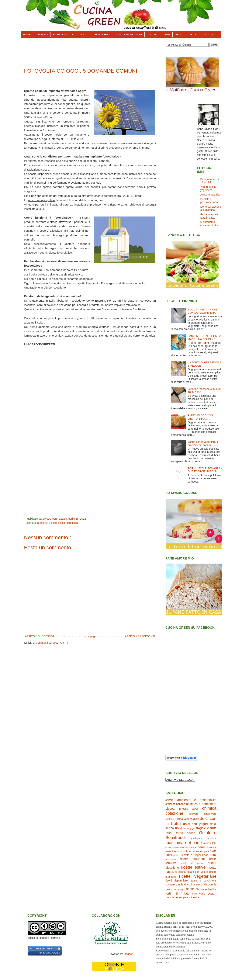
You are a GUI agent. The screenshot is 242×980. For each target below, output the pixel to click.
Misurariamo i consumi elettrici (210, 224)
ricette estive (193, 867)
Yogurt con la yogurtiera (208, 188)
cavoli (195, 809)
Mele (182, 847)
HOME (27, 35)
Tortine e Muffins (206, 889)
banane (181, 804)
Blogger (128, 954)
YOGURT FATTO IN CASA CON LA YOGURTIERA (203, 311)
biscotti (170, 809)
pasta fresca (172, 851)
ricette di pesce (192, 863)
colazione (174, 813)
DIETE (166, 35)
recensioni (171, 859)
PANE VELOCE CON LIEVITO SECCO (200, 417)
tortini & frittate (178, 893)
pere (207, 851)
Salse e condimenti (204, 881)
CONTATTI (207, 35)
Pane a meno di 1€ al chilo (210, 181)
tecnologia (72, 523)
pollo (176, 855)
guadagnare (197, 838)
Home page (89, 636)
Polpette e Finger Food (194, 855)
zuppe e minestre (189, 897)
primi (213, 855)
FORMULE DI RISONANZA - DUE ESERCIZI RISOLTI (205, 470)
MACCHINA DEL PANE (129, 35)
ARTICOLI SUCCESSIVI (39, 636)
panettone (211, 847)
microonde (191, 847)
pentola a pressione (191, 851)
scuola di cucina (185, 885)
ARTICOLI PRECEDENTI (140, 636)
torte (190, 889)
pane (201, 847)
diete (196, 819)
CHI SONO (42, 35)
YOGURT (152, 35)
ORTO (192, 35)
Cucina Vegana (183, 819)
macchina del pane (184, 843)
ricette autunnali (193, 859)
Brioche (183, 809)
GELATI (179, 35)
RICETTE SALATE (63, 35)
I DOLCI (83, 35)
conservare (210, 814)
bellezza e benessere (201, 804)
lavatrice (212, 838)
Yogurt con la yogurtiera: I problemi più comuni (203, 443)
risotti (169, 881)
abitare (169, 800)
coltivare (194, 814)
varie (202, 894)
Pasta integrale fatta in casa (209, 216)
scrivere (170, 885)
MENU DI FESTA (102, 35)
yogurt (212, 893)
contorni (170, 819)
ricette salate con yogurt (193, 872)
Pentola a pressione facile (210, 201)
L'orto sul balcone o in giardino (211, 208)
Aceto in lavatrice (211, 195)
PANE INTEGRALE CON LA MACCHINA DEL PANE (204, 338)
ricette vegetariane (198, 876)
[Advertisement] (92, 51)
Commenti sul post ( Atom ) (52, 643)
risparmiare (181, 881)
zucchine (172, 897)
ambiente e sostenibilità (51, 523)
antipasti (170, 804)
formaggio (189, 828)
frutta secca (185, 833)
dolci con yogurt (195, 824)
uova (195, 894)
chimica (209, 808)
